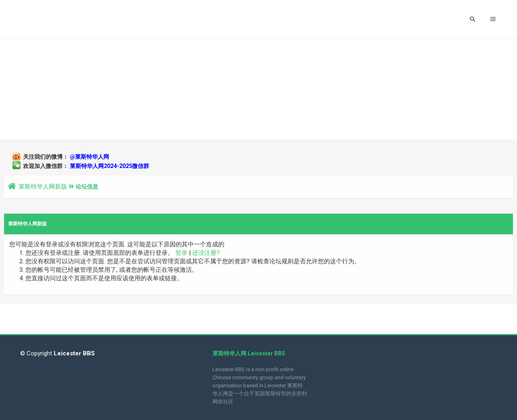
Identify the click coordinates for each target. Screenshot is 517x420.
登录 (181, 253)
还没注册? (206, 253)
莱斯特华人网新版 (43, 187)
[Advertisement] (258, 89)
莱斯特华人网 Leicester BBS (249, 353)
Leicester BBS (74, 353)
